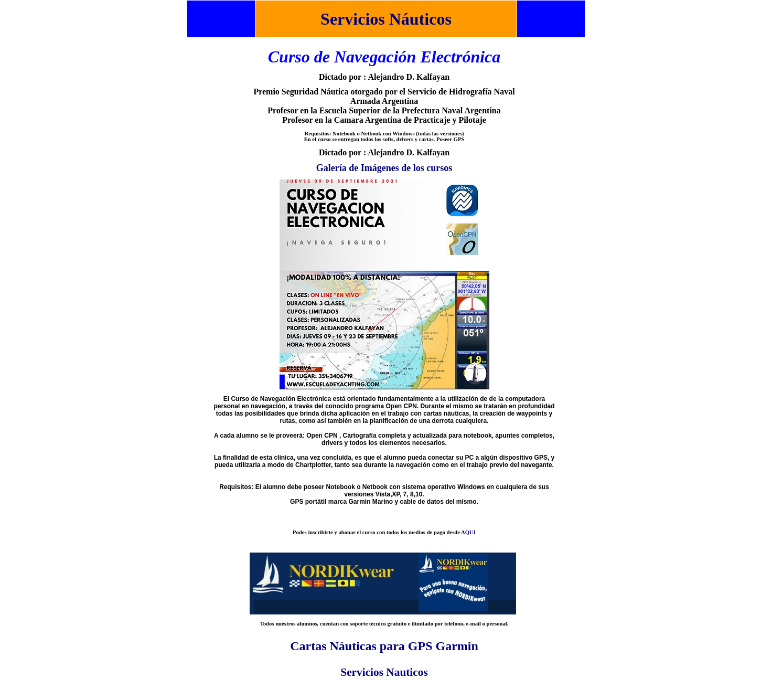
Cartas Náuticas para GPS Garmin (384, 646)
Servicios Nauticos (384, 672)
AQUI (468, 532)
